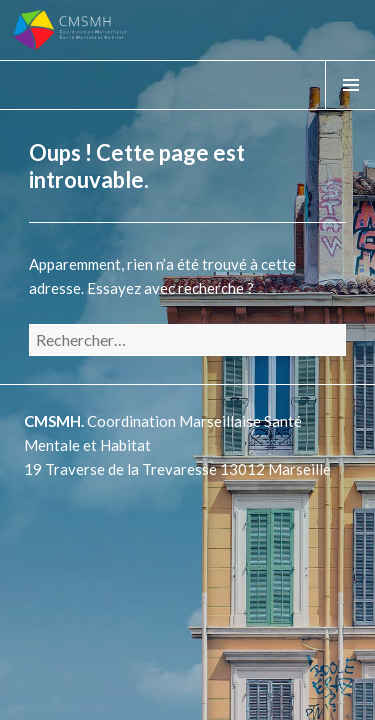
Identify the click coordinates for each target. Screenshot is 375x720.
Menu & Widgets (350, 109)
